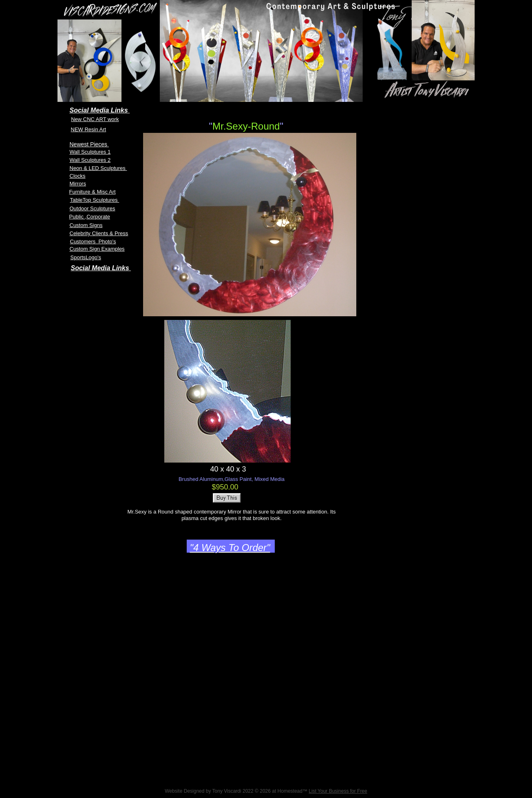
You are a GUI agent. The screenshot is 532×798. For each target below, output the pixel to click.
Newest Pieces (89, 144)
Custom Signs (86, 225)
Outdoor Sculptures (93, 208)
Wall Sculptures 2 (90, 160)
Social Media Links (101, 268)
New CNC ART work (95, 119)
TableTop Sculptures (95, 200)
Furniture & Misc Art (93, 192)
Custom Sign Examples (97, 249)
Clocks (78, 176)
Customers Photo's (93, 241)
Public (77, 217)
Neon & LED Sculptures (98, 168)
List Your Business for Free (338, 791)
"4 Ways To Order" (230, 548)
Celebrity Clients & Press (99, 233)
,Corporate (98, 217)
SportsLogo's (86, 257)
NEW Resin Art (89, 129)
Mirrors (78, 184)
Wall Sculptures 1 (90, 152)
